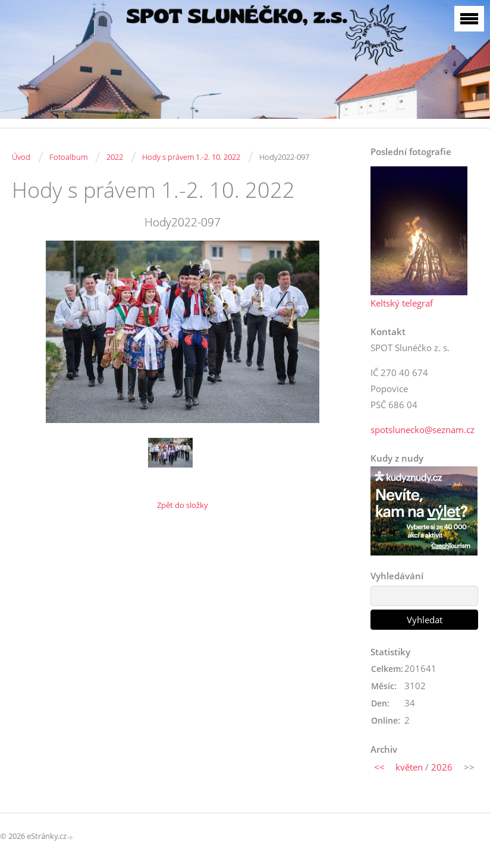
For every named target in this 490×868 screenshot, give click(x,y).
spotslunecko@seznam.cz (423, 430)
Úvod (21, 157)
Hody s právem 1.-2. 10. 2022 (191, 157)
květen (409, 767)
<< (379, 767)
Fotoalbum (68, 157)
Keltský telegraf (402, 303)
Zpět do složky (183, 505)
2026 (442, 767)
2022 (115, 157)
